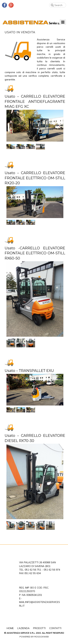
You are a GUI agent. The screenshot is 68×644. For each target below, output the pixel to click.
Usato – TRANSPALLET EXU (29, 371)
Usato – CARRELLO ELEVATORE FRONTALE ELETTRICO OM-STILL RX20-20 (35, 178)
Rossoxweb (42, 637)
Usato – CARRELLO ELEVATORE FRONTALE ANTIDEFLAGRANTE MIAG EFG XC (35, 101)
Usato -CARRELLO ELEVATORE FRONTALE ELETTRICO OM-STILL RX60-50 (35, 253)
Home (10, 628)
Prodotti (39, 628)
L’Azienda (23, 628)
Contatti (55, 628)
